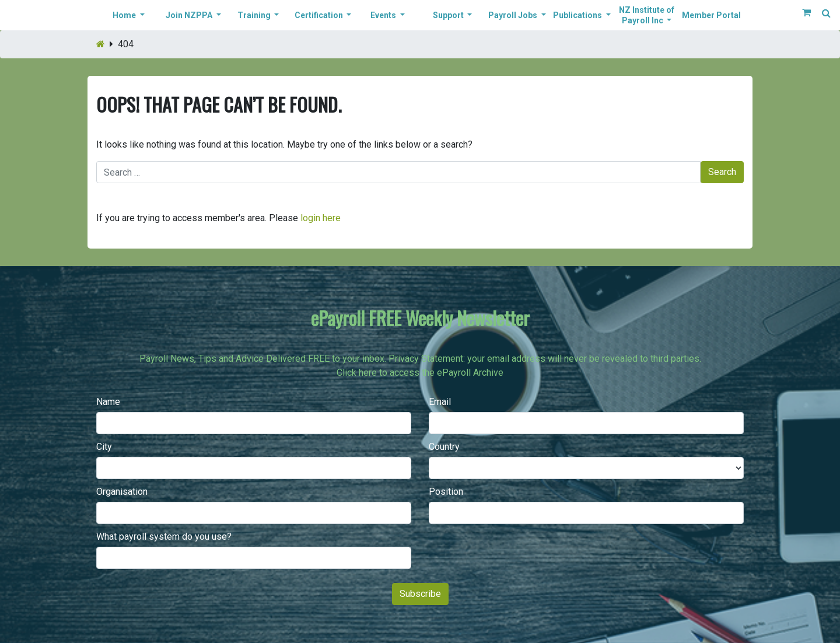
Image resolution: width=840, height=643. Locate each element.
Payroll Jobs (514, 15)
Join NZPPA (190, 15)
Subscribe (420, 594)
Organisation (122, 492)
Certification (320, 15)
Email (440, 402)
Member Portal (711, 15)
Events (384, 15)
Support (449, 15)
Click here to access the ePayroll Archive (420, 373)
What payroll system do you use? (164, 537)
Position (446, 492)
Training (255, 15)
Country (444, 447)
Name (108, 402)
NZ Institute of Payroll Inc (647, 15)
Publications (578, 15)
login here (321, 218)
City (104, 447)
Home (125, 15)
